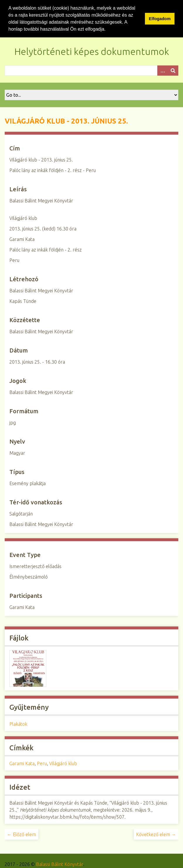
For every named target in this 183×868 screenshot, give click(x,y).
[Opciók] (163, 70)
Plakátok (18, 724)
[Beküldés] (173, 70)
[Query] (91, 70)
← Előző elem (22, 834)
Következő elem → (156, 834)
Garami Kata (22, 763)
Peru (42, 763)
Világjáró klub (63, 763)
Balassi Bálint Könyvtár (60, 864)
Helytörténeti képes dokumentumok (92, 51)
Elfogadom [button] (160, 19)
